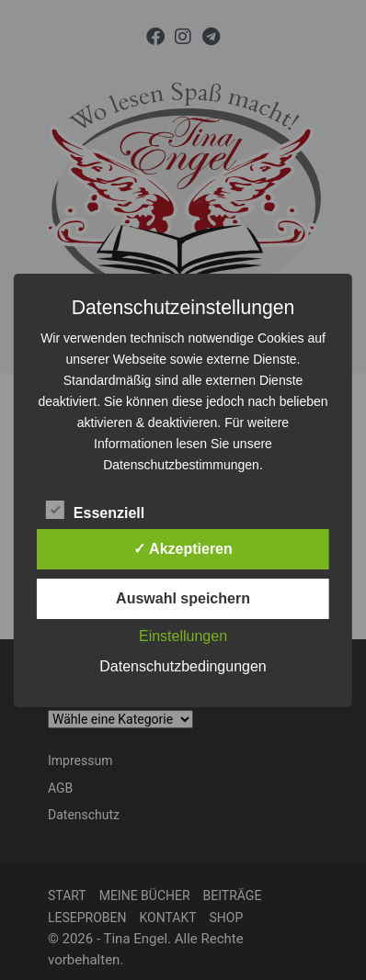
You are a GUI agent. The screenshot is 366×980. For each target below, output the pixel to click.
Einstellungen (183, 636)
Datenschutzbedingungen (183, 666)
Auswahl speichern (183, 598)
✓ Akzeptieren (183, 549)
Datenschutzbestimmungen (181, 465)
